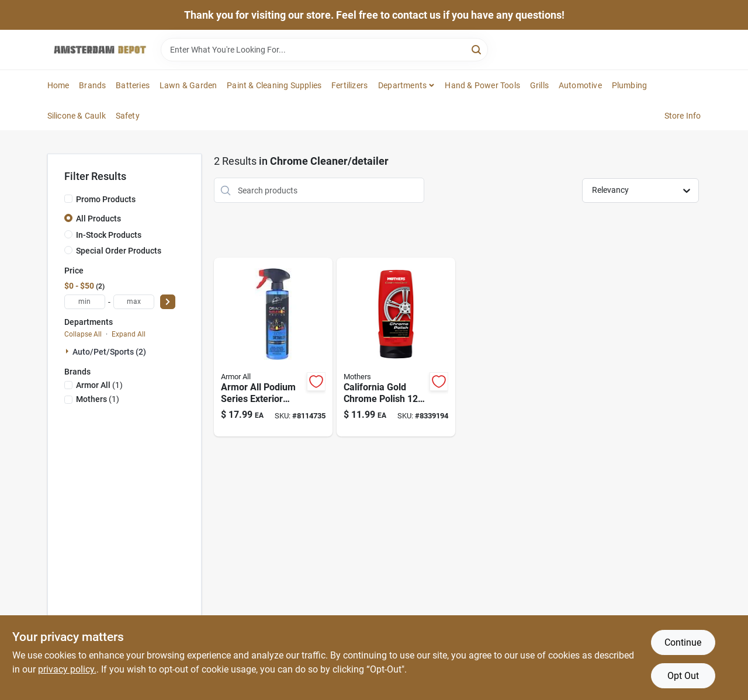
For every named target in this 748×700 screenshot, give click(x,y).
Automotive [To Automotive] (580, 85)
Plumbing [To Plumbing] (630, 85)
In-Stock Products (109, 235)
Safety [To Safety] (128, 116)
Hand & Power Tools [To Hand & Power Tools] (482, 85)
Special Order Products (119, 251)
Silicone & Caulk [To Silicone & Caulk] (77, 116)
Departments (402, 85)
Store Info (683, 116)
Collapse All (83, 334)
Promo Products (106, 199)
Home (58, 85)
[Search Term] (324, 50)
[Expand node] (68, 351)
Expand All (129, 334)
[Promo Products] (68, 199)
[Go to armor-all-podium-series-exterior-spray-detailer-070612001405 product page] (273, 347)
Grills (539, 85)
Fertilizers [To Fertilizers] (349, 85)
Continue (683, 642)
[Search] (477, 49)
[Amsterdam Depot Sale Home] (100, 50)
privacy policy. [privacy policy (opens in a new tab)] (67, 669)
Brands (92, 85)
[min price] (85, 302)
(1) (99, 385)
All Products (98, 219)
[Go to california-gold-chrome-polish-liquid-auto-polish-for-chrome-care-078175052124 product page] (396, 347)
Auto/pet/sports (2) (109, 352)
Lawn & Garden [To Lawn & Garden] (188, 85)
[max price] (134, 302)
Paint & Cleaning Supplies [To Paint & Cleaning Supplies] (274, 85)
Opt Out (683, 676)
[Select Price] (168, 302)
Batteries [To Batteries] (133, 85)
